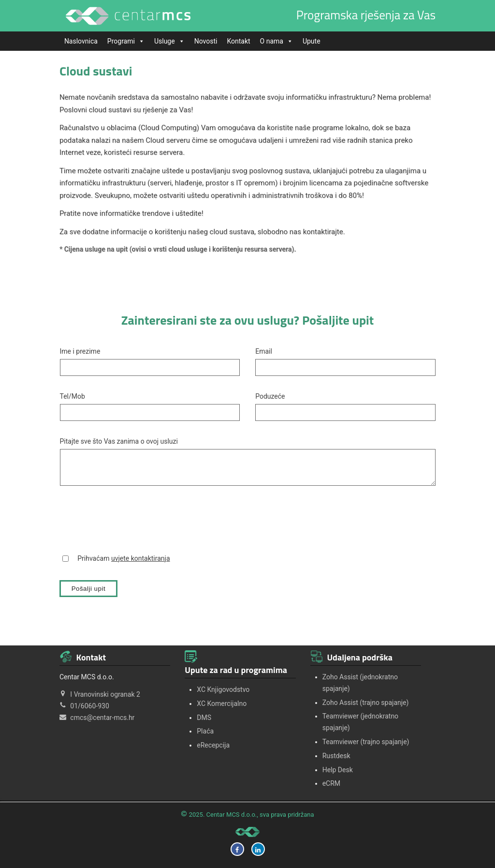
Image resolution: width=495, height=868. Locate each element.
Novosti (206, 41)
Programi (126, 41)
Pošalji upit (88, 589)
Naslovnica (81, 41)
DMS (204, 718)
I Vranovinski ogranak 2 (105, 694)
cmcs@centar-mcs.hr (102, 718)
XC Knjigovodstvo (223, 689)
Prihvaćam (124, 558)
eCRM (331, 783)
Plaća (205, 731)
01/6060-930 (89, 706)
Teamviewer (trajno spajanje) (366, 742)
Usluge (169, 41)
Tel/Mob (73, 396)
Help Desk (338, 770)
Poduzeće (270, 396)
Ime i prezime (80, 351)
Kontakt (238, 41)
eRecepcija (213, 745)
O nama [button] (277, 41)
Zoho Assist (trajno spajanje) (366, 703)
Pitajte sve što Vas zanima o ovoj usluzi (119, 441)
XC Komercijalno (222, 703)
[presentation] (133, 519)
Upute (312, 41)
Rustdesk (336, 756)
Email (264, 351)
